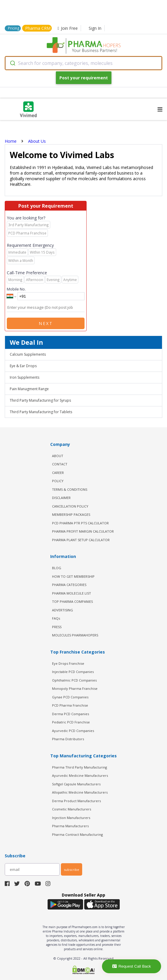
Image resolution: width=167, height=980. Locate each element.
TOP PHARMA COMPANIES (72, 601)
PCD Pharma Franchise (70, 705)
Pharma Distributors (68, 739)
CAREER (58, 473)
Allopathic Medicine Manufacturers (80, 792)
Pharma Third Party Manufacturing (80, 767)
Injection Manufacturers (71, 818)
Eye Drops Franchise (68, 663)
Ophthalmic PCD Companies (74, 680)
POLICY (58, 481)
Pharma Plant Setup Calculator (81, 540)
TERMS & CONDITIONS (70, 489)
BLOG (57, 568)
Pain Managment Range (29, 389)
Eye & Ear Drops (23, 366)
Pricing (14, 28)
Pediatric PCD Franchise (71, 722)
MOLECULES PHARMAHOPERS (75, 635)
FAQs (56, 618)
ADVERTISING (63, 610)
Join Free (68, 28)
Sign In (95, 28)
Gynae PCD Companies (70, 697)
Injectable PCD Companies (73, 672)
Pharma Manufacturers (70, 826)
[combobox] (83, 63)
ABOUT (58, 456)
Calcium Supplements (28, 354)
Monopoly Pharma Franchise (75, 688)
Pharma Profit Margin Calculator (83, 531)
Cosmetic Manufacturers (72, 809)
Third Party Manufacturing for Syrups (40, 400)
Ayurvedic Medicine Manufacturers (80, 775)
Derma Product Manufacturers (76, 801)
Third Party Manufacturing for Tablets (41, 412)
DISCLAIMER (61, 498)
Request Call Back (132, 966)
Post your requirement (84, 78)
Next (46, 323)
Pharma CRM (38, 28)
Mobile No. (16, 289)
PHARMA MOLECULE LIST (72, 593)
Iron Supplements (25, 377)
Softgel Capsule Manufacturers (76, 784)
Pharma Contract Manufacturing (77, 834)
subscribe (72, 870)
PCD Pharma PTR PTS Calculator (80, 523)
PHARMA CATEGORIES (69, 585)
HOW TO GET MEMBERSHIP (73, 576)
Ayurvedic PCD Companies (73, 731)
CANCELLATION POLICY (70, 506)
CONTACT (60, 464)
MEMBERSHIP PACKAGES (71, 514)
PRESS (57, 627)
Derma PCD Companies (70, 714)
